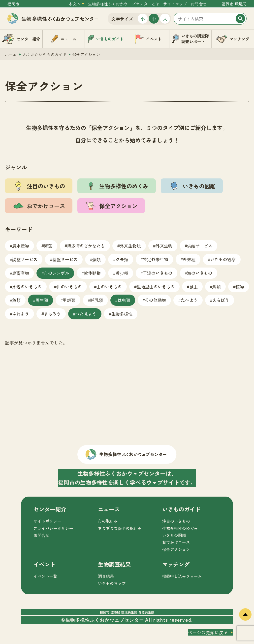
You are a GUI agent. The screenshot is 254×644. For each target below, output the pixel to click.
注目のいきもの (176, 521)
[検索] (240, 19)
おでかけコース (176, 542)
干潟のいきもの (158, 273)
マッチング (176, 564)
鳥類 (217, 287)
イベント (44, 564)
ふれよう (21, 314)
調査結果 (106, 576)
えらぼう (221, 300)
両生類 (42, 300)
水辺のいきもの (27, 287)
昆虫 (193, 287)
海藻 (48, 246)
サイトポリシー (47, 521)
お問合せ (199, 4)
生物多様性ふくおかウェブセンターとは (124, 4)
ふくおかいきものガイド (45, 54)
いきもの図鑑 (174, 535)
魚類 (16, 300)
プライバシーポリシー (53, 528)
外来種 (189, 259)
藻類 (96, 259)
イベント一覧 (45, 576)
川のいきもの (69, 287)
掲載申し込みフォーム (182, 576)
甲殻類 (69, 300)
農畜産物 (21, 273)
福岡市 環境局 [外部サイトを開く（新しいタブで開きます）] (234, 4)
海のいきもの (200, 273)
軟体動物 (92, 273)
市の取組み (108, 521)
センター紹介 (50, 509)
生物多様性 (122, 314)
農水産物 (21, 246)
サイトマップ (175, 4)
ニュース (109, 509)
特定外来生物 (156, 259)
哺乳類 (97, 300)
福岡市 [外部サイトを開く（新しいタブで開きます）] (13, 4)
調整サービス (25, 259)
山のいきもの (109, 287)
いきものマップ (112, 583)
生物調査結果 (114, 564)
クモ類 (122, 259)
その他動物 (155, 300)
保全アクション (176, 549)
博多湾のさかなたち (86, 246)
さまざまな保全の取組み (120, 528)
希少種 (122, 273)
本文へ (75, 4)
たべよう (189, 300)
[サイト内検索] (210, 19)
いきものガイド (181, 509)
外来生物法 (130, 246)
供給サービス (200, 246)
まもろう (52, 314)
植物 (240, 287)
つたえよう (86, 314)
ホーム (11, 54)
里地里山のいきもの (156, 287)
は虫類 (124, 300)
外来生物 (164, 246)
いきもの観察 (223, 259)
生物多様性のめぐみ (180, 528)
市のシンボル (57, 273)
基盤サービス (65, 259)
